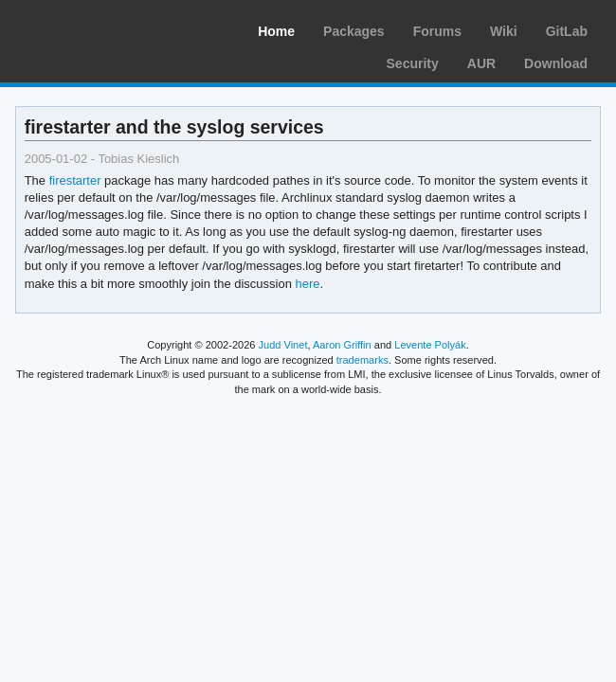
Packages (354, 31)
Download (556, 63)
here (307, 284)
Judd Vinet (283, 345)
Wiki (504, 31)
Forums (437, 31)
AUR (481, 63)
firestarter (75, 180)
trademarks (362, 360)
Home (276, 31)
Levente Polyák (430, 345)
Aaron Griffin (342, 345)
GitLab (567, 31)
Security (413, 63)
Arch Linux (104, 28)
